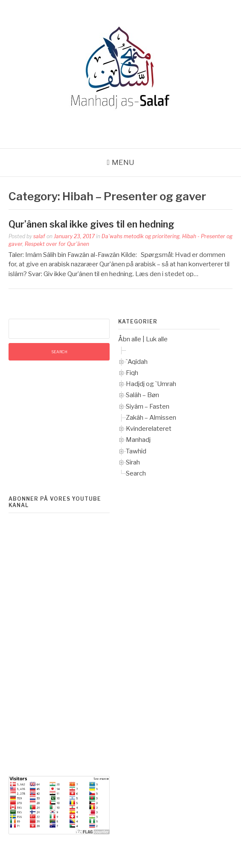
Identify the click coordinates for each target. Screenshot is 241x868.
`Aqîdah (137, 362)
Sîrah (133, 462)
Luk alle (157, 339)
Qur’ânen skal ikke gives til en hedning (91, 224)
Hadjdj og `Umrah (151, 384)
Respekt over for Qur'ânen (57, 244)
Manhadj (138, 440)
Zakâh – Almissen (151, 418)
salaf (39, 236)
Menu (123, 162)
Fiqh (132, 373)
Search (136, 473)
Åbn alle (130, 339)
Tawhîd (136, 451)
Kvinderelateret (149, 429)
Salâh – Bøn (142, 395)
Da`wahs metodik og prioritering (141, 236)
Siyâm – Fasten (148, 407)
